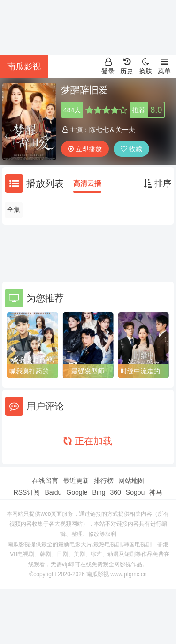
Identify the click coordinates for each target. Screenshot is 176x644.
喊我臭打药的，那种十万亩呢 (32, 372)
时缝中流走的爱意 (144, 372)
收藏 (131, 149)
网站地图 (131, 481)
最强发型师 (88, 371)
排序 (157, 183)
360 (115, 492)
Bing (99, 492)
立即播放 (85, 149)
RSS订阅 (27, 492)
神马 (156, 492)
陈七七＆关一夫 (112, 130)
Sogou (135, 492)
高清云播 (87, 183)
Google (77, 492)
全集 (14, 210)
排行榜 (104, 481)
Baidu (53, 492)
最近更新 (76, 481)
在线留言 (45, 481)
